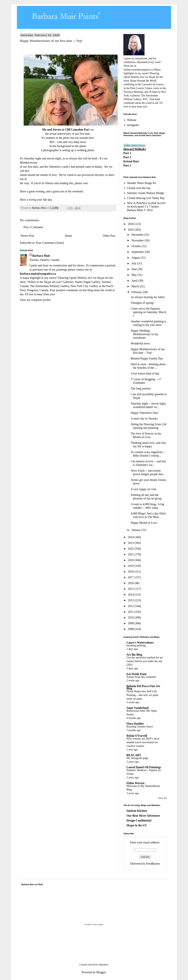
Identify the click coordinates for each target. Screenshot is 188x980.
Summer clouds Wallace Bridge (146, 193)
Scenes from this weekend (141, 677)
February (137, 292)
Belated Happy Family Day (147, 358)
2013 (131, 600)
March (136, 286)
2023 (131, 543)
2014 (131, 595)
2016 (131, 583)
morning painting (136, 645)
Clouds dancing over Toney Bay (146, 198)
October (137, 246)
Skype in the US (136, 825)
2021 (131, 554)
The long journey (141, 388)
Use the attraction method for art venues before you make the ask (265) (145, 661)
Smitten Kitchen (137, 811)
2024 (131, 537)
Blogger (101, 972)
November (138, 240)
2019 (131, 566)
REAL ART (134, 755)
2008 (131, 629)
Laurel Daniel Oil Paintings (144, 767)
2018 (131, 572)
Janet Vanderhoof (138, 708)
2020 (131, 560)
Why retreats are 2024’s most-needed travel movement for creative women (143, 742)
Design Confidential (139, 820)
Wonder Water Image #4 (141, 183)
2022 (131, 549)
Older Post (109, 236)
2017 (131, 577)
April (135, 281)
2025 (131, 230)
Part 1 (127, 153)
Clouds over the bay (139, 188)
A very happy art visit (143, 489)
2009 (131, 623)
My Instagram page (137, 758)
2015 (131, 589)
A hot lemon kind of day (145, 373)
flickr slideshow (100, 965)
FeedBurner (153, 864)
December (138, 235)
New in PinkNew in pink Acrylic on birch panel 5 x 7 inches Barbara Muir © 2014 (146, 207)
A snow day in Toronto (144, 418)
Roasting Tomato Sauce (140, 726)
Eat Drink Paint (137, 674)
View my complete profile (35, 300)
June (135, 269)
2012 (131, 606)
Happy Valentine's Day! (145, 413)
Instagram (133, 125)
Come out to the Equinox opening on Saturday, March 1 (148, 312)
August (136, 258)
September (138, 252)
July (134, 263)
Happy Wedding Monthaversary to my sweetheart (144, 334)
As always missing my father (148, 297)
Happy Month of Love (144, 523)
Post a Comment (33, 227)
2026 (131, 224)
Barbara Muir (41, 256)
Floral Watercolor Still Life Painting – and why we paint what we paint (142, 695)
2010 (131, 617)
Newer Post (27, 236)
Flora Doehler (135, 724)
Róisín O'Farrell (137, 736)
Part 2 (127, 157)
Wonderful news (140, 343)
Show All (163, 798)
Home (69, 236)
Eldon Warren (135, 783)
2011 (131, 612)
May (135, 275)
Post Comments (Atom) (50, 243)
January (136, 530)
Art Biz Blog (134, 655)
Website (132, 120)
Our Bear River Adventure (143, 816)
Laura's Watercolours (140, 642)
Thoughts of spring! (142, 303)
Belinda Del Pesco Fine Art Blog (143, 687)
